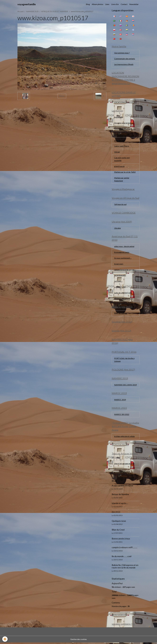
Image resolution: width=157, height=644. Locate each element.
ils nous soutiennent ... (123, 259)
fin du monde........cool (122, 558)
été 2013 (116, 514)
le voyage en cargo (122, 253)
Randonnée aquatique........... (125, 129)
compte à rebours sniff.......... (124, 549)
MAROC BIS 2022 (122, 416)
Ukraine (117, 229)
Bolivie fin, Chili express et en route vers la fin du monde (125, 568)
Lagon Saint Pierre (122, 146)
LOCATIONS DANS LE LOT (126, 102)
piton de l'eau (120, 141)
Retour (62, 96)
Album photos (98, 4)
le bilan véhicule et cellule (124, 438)
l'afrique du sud (120, 205)
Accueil (21, 11)
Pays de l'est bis (121, 314)
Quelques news (119, 522)
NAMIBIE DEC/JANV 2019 (126, 386)
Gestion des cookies (79, 641)
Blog (88, 4)
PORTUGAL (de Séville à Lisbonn (124, 361)
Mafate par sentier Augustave (122, 180)
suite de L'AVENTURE (123, 294)
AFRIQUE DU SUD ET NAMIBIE (55, 11)
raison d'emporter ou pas (124, 270)
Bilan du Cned (118, 531)
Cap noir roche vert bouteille (122, 159)
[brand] (27, 4)
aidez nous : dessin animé (124, 247)
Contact (124, 4)
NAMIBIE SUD (32, 11)
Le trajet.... (118, 282)
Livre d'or (115, 4)
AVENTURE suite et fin (124, 299)
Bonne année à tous (121, 540)
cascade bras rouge (122, 135)
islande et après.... (120, 505)
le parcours (119, 264)
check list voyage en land (124, 465)
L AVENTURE (120, 288)
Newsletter (134, 4)
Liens (107, 4)
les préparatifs (120, 276)
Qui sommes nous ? (122, 53)
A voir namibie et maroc (122, 487)
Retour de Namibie (120, 496)
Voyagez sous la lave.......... (124, 123)
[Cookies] (5, 639)
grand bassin (119, 167)
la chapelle (118, 117)
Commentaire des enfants (125, 59)
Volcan (117, 152)
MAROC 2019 (120, 401)
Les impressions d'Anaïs (124, 64)
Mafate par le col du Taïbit (125, 172)
